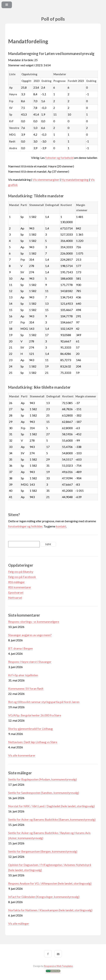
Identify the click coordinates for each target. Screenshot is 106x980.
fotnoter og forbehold (59, 158)
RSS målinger (16, 582)
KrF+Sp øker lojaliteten (23, 675)
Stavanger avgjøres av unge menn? (30, 635)
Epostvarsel (16, 592)
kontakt (61, 526)
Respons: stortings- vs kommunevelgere (34, 622)
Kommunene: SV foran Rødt (26, 688)
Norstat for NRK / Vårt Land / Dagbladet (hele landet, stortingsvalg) (51, 806)
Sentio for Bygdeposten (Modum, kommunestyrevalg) (42, 779)
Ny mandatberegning (75, 180)
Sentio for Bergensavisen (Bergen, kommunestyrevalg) (43, 851)
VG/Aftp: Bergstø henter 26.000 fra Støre (35, 715)
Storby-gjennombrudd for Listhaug (30, 729)
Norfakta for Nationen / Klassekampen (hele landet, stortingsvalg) (50, 910)
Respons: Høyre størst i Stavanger (30, 662)
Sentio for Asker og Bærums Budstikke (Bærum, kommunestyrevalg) (52, 819)
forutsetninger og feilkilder (25, 526)
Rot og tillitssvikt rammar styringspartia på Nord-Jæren (44, 702)
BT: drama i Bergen (20, 648)
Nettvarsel (15, 598)
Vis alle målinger (19, 923)
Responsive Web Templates (58, 966)
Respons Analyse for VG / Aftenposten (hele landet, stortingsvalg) (50, 883)
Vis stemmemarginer (46, 180)
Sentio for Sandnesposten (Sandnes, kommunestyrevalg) (44, 793)
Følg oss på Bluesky (21, 572)
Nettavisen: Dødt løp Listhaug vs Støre (33, 742)
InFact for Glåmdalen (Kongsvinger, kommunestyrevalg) (44, 897)
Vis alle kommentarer (22, 755)
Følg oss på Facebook (22, 577)
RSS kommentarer (20, 587)
